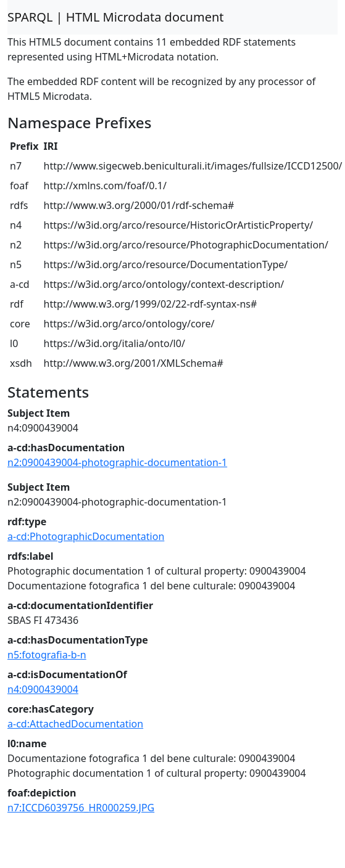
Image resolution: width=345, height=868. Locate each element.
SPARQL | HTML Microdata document (116, 17)
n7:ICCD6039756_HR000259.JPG (81, 808)
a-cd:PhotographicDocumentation (86, 536)
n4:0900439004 (43, 689)
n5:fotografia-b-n (47, 655)
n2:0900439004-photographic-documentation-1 (117, 462)
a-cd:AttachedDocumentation (75, 724)
